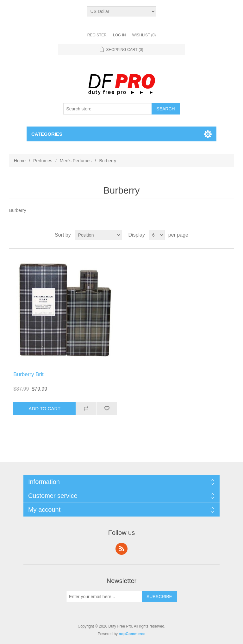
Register (97, 35)
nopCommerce (132, 634)
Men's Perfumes (76, 161)
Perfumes (43, 161)
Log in (119, 35)
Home (20, 161)
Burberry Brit (28, 374)
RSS (121, 549)
